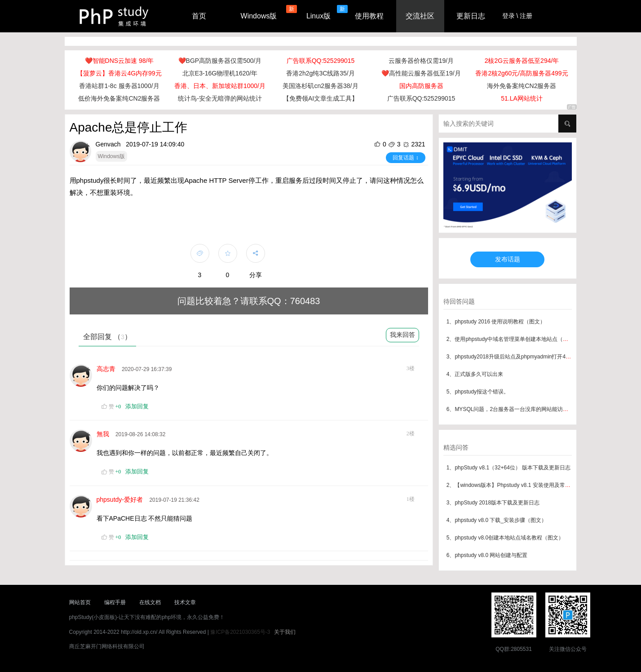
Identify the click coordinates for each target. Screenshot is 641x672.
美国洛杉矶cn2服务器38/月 (320, 86)
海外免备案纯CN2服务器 (522, 86)
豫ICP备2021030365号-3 (240, 632)
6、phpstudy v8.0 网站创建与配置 (487, 555)
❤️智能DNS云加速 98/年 (119, 61)
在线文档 (150, 602)
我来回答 (402, 335)
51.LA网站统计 (522, 98)
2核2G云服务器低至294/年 (522, 61)
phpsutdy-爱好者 (122, 500)
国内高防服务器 (421, 86)
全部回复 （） (107, 337)
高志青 (108, 369)
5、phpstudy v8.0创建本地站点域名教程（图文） (505, 538)
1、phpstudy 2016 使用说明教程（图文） (496, 322)
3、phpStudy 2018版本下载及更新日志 (493, 503)
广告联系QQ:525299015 (321, 61)
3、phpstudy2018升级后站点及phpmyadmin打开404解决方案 (520, 357)
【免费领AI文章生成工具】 (320, 98)
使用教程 (369, 16)
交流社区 (420, 16)
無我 (105, 434)
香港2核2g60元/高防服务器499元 (522, 73)
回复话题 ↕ (405, 158)
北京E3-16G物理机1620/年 (220, 73)
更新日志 (471, 16)
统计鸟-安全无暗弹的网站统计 (220, 98)
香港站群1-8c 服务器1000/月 (119, 86)
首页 (199, 16)
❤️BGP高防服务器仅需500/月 (220, 61)
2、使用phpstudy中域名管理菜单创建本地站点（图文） (513, 339)
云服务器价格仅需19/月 (421, 61)
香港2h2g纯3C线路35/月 (320, 73)
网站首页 (80, 602)
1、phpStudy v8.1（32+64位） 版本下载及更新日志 (508, 468)
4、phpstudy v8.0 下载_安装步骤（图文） (497, 520)
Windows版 (259, 16)
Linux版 (318, 16)
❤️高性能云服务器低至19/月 (421, 73)
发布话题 (508, 259)
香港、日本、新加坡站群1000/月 (220, 86)
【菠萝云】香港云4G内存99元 (119, 73)
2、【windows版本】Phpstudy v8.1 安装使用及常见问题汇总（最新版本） (535, 485)
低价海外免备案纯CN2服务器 (119, 98)
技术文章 (185, 602)
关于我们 (285, 632)
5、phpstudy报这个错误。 (478, 392)
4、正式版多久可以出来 (475, 374)
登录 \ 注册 (517, 16)
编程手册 (115, 602)
